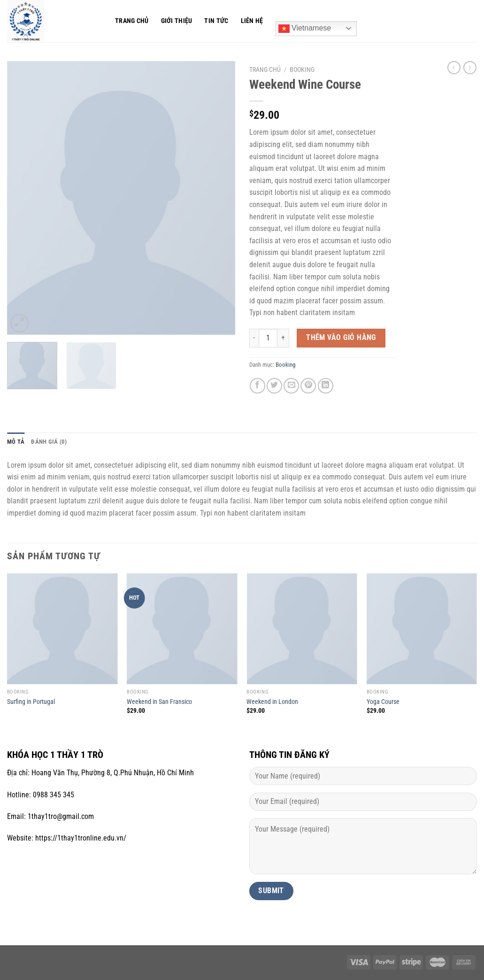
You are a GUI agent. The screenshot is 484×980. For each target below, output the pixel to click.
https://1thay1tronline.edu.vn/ (81, 838)
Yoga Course (383, 702)
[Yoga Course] (422, 629)
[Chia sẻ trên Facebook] (257, 386)
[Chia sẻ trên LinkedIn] (326, 386)
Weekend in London (272, 702)
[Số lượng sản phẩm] (268, 338)
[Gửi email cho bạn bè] (291, 386)
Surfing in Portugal (31, 702)
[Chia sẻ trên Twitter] (274, 386)
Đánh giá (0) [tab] (49, 442)
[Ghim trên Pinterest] (308, 386)
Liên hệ (252, 21)
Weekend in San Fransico (159, 702)
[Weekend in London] (302, 629)
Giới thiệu (177, 21)
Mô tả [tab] (16, 442)
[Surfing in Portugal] (62, 629)
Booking (302, 69)
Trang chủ (132, 21)
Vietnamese (305, 29)
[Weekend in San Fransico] (182, 629)
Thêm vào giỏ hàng (341, 338)
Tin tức (216, 21)
